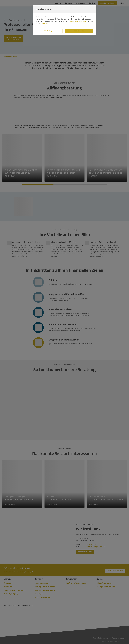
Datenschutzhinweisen (78, 21)
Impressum (45, 23)
